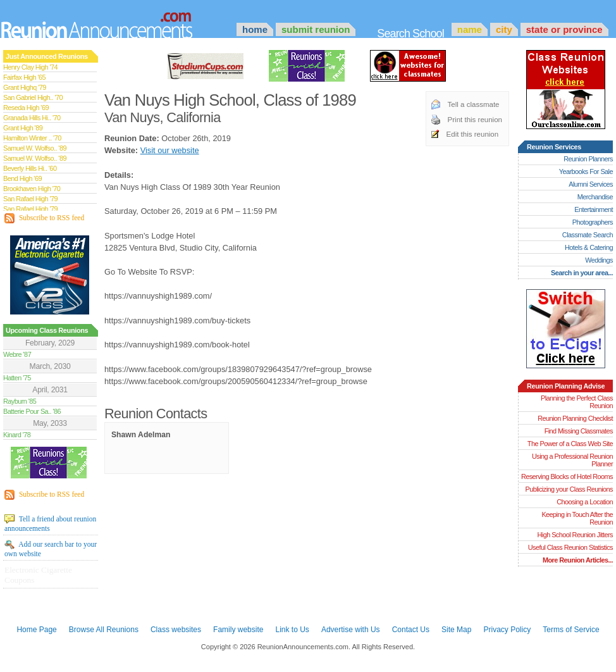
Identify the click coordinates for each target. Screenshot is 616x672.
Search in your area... (582, 273)
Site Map (456, 630)
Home (255, 29)
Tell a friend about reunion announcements (50, 523)
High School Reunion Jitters (575, 535)
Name (470, 29)
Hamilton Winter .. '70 (32, 138)
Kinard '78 (17, 435)
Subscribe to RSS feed (44, 218)
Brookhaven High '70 (32, 189)
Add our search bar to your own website (51, 549)
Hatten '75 (17, 378)
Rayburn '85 (20, 401)
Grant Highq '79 (25, 87)
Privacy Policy (508, 630)
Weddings (599, 260)
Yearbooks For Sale (586, 171)
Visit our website (170, 150)
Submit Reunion (316, 29)
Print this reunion (475, 120)
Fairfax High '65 (24, 77)
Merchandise (595, 197)
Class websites (176, 630)
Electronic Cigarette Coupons (38, 575)
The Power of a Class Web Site (570, 444)
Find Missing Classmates (579, 431)
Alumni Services (591, 184)
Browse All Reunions (104, 630)
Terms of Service (571, 630)
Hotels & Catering (589, 247)
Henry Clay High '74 (30, 67)
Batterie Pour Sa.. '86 (32, 411)
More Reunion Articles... (578, 560)
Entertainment (594, 209)
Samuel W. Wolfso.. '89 (35, 148)
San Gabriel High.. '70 (33, 97)
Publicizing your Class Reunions (569, 489)
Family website (238, 630)
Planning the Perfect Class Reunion (577, 402)
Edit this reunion (473, 134)
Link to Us (292, 630)
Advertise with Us (351, 630)
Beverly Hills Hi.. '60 (30, 168)
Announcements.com (114, 22)
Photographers (593, 222)
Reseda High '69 (26, 108)
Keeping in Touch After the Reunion (577, 518)
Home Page (36, 630)
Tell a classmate (474, 104)
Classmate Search (588, 235)
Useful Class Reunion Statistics (570, 547)
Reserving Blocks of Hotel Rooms (567, 476)
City (504, 29)
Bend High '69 (22, 178)
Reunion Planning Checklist (575, 418)
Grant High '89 (23, 128)
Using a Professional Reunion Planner (572, 460)
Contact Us (411, 630)
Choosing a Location (585, 502)
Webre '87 (17, 354)
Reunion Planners (588, 159)
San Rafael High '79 (30, 199)
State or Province (564, 29)
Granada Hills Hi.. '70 (32, 118)
